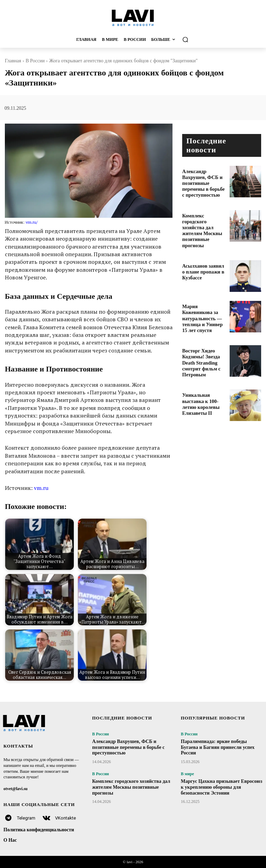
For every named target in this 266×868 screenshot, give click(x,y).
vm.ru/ (32, 222)
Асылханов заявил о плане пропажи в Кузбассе (201, 257)
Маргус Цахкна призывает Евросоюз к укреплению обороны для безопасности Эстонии (221, 787)
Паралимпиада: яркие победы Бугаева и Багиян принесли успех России (218, 747)
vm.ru (41, 488)
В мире (187, 774)
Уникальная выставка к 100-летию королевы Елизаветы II (203, 379)
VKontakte (65, 818)
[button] (216, 40)
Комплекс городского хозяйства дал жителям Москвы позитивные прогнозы (204, 219)
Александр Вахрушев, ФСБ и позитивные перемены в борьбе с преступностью (203, 178)
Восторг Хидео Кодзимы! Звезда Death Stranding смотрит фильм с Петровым (204, 341)
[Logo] (133, 17)
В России (35, 61)
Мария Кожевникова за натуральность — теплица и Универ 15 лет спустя (202, 300)
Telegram (26, 818)
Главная (13, 61)
